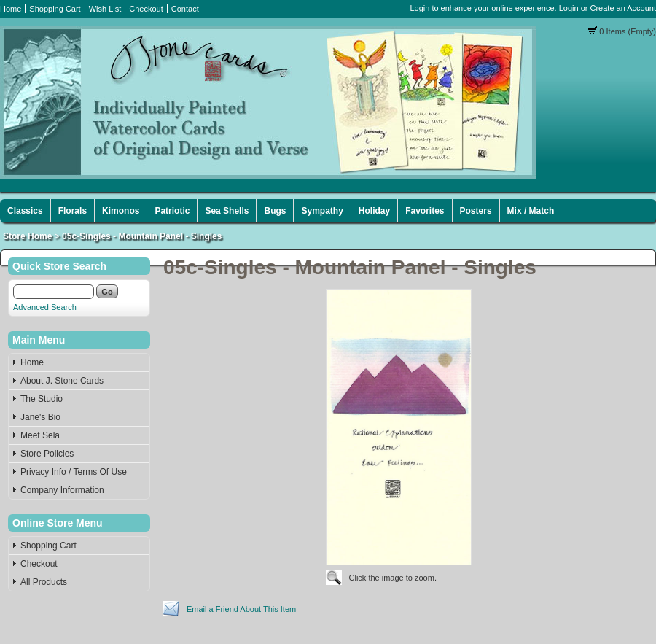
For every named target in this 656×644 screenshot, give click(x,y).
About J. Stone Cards (62, 381)
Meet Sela (40, 435)
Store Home (27, 236)
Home (11, 9)
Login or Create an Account (608, 8)
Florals (73, 211)
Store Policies (47, 454)
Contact (185, 9)
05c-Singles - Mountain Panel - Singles (142, 236)
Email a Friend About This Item (241, 609)
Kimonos (121, 211)
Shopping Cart (55, 9)
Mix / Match (531, 211)
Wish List (105, 9)
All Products (44, 582)
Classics (25, 211)
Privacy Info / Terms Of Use (74, 472)
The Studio (42, 399)
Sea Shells (227, 211)
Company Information (62, 490)
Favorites (425, 211)
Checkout (146, 9)
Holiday (374, 211)
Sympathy (322, 211)
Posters (476, 211)
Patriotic (172, 211)
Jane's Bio (40, 417)
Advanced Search (45, 307)
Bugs (275, 211)
